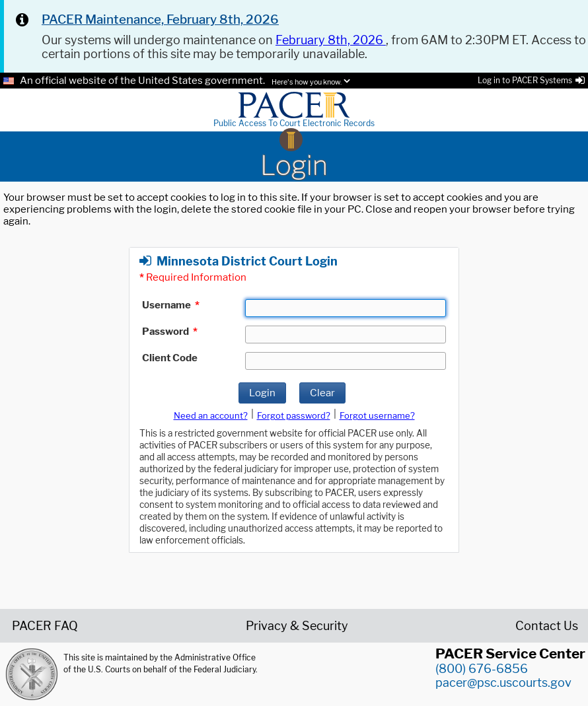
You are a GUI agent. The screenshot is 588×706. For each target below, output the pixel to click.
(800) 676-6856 (482, 669)
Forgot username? (377, 415)
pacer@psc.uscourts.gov (503, 683)
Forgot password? (294, 415)
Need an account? (211, 415)
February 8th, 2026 (331, 40)
